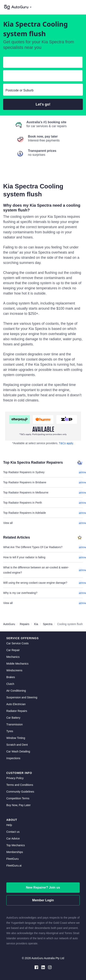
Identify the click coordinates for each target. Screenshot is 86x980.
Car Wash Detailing (18, 751)
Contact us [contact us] (13, 832)
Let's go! (43, 104)
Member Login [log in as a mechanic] (43, 900)
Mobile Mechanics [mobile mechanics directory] (17, 664)
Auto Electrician (16, 704)
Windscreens (14, 670)
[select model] (41, 77)
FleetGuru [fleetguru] (12, 859)
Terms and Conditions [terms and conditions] (20, 785)
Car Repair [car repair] (13, 650)
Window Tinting (16, 738)
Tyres (10, 731)
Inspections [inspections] (13, 758)
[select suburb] (43, 90)
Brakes (11, 677)
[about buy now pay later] (43, 426)
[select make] (41, 63)
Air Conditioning (16, 691)
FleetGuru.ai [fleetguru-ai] (14, 866)
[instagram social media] (50, 967)
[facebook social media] (36, 967)
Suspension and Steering (22, 697)
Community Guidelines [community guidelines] (20, 792)
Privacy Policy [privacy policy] (15, 778)
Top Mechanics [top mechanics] (16, 845)
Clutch (10, 684)
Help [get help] (9, 825)
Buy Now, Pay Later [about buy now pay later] (18, 805)
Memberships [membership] (15, 852)
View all (43, 523)
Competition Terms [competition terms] (18, 798)
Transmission (15, 724)
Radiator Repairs (17, 711)
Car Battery (13, 718)
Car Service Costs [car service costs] (17, 643)
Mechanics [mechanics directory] (13, 657)
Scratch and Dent (17, 745)
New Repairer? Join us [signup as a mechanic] (43, 887)
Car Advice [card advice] (13, 838)
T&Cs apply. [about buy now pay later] (66, 443)
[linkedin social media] (43, 967)
